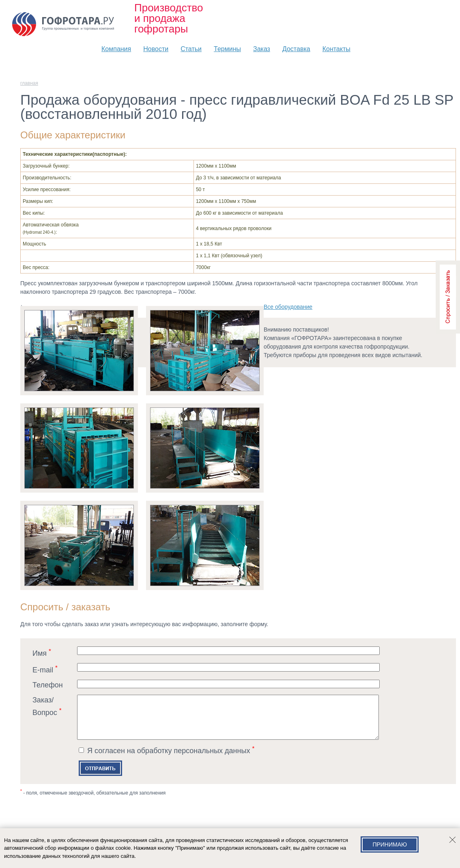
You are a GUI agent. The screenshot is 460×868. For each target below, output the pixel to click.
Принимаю (390, 844)
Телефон (48, 685)
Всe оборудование (288, 307)
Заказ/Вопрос (47, 706)
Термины (227, 49)
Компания (116, 49)
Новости (156, 49)
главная (29, 83)
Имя (42, 652)
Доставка (296, 49)
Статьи (191, 49)
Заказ (262, 49)
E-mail (45, 669)
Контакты (336, 49)
